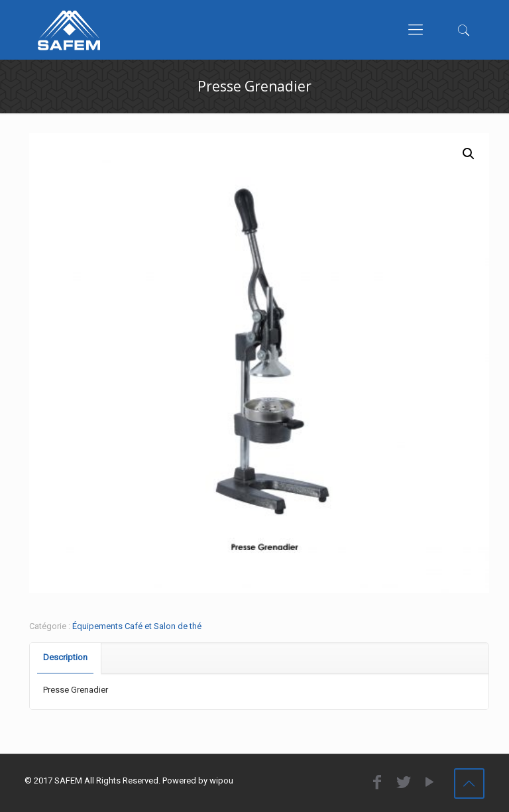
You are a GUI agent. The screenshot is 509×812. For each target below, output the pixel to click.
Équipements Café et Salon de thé (137, 626)
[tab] (66, 658)
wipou (221, 781)
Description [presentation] (65, 657)
